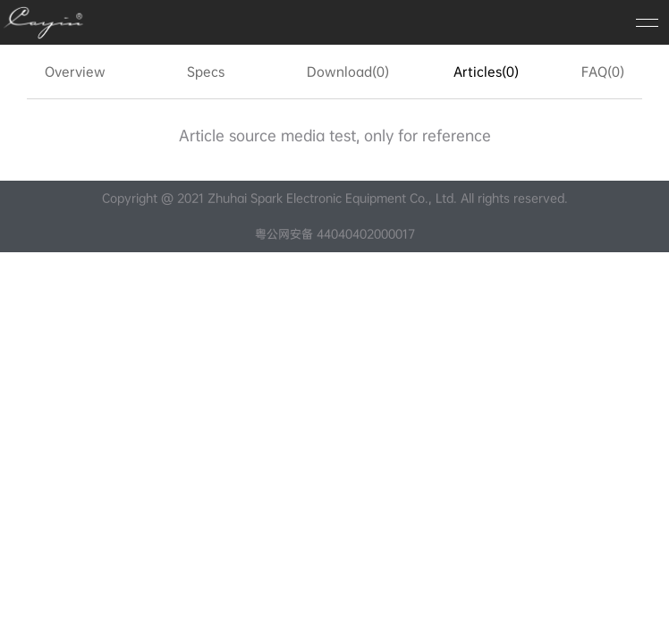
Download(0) (348, 72)
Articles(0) (486, 72)
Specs (206, 72)
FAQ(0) (603, 72)
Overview (75, 72)
